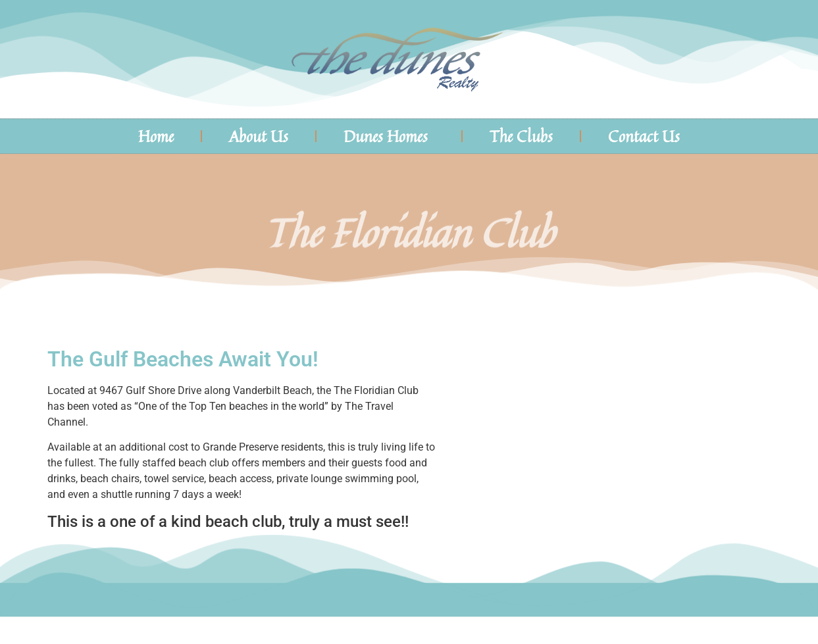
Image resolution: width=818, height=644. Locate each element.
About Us (259, 136)
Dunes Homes (389, 136)
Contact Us (644, 136)
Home (156, 136)
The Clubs (521, 136)
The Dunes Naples (706, 59)
